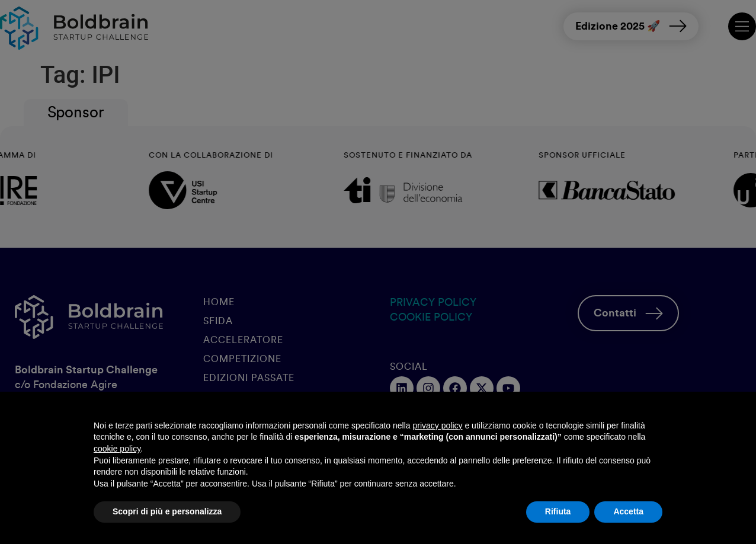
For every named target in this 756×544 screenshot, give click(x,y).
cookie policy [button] (117, 449)
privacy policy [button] (438, 425)
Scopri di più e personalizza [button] (167, 511)
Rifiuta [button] (558, 511)
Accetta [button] (628, 511)
